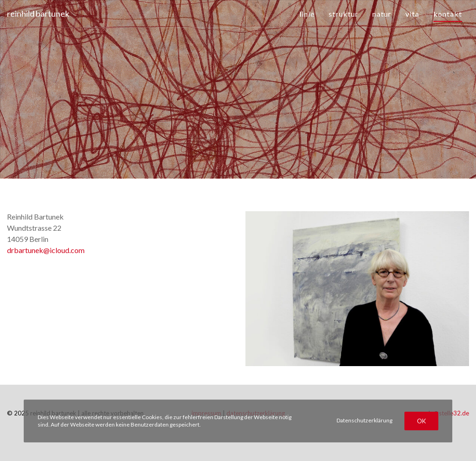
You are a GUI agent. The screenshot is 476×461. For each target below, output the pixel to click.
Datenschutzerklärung (364, 420)
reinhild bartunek (38, 13)
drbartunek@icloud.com (46, 250)
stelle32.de (454, 413)
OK (421, 421)
